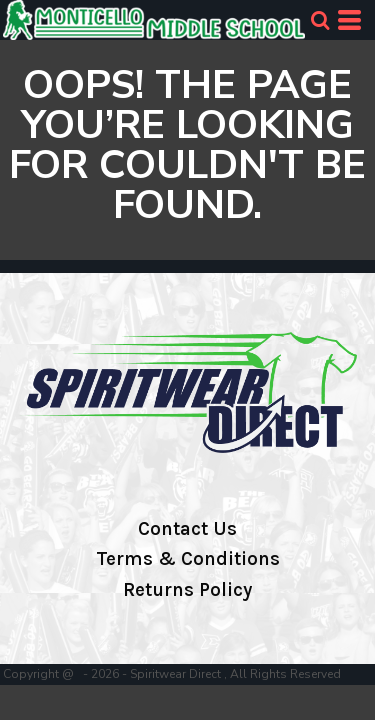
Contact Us (187, 529)
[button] (320, 20)
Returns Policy (187, 590)
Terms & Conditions (188, 559)
